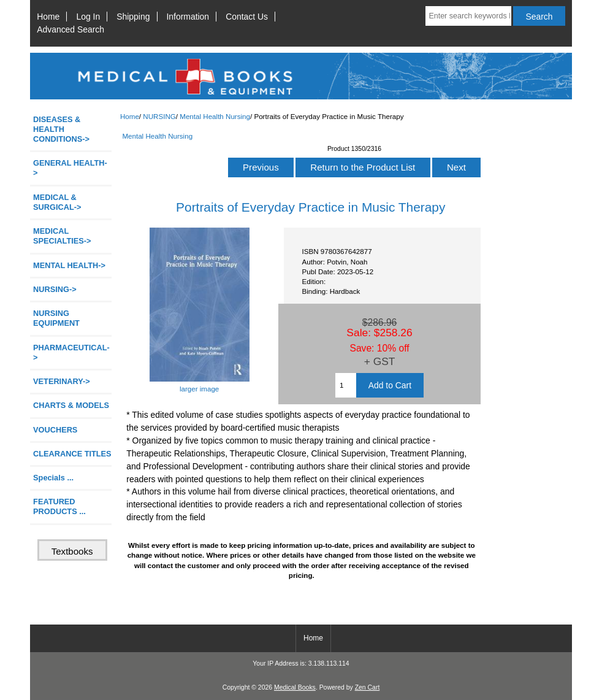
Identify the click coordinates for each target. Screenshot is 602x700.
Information (188, 17)
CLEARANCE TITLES (72, 454)
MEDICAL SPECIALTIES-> (62, 236)
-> (55, 289)
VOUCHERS (55, 430)
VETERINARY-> (62, 381)
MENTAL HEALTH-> (69, 265)
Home (48, 17)
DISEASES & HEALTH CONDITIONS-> (61, 129)
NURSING (159, 116)
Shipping (133, 17)
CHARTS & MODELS (71, 405)
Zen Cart (368, 687)
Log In (88, 17)
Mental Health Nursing (215, 116)
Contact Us (247, 17)
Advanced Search (70, 29)
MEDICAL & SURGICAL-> (57, 202)
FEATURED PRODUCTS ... (59, 506)
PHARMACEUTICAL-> (71, 352)
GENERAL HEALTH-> (70, 168)
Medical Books (295, 687)
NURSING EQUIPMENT (56, 318)
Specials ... (53, 478)
